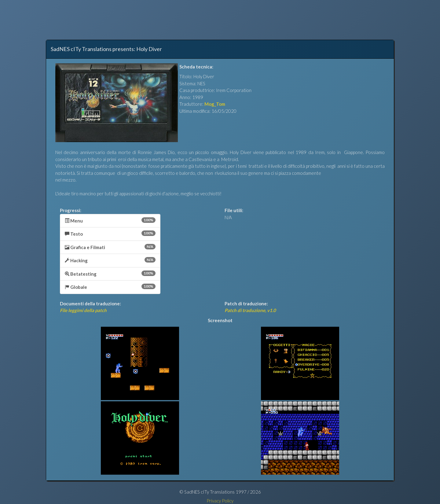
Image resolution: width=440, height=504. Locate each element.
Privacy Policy (220, 501)
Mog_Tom (215, 104)
